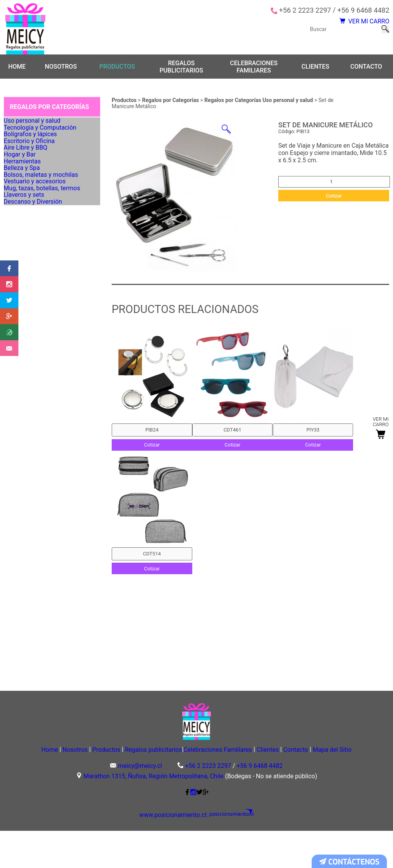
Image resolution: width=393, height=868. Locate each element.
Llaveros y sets (27, 302)
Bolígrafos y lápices (33, 158)
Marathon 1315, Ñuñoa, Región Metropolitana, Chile (154, 814)
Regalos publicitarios (182, 68)
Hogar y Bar (23, 206)
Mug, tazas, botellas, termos (43, 287)
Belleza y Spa (25, 238)
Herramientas (26, 222)
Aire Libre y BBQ (28, 190)
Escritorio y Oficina (32, 174)
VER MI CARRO (356, 25)
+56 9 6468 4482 (363, 10)
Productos (117, 68)
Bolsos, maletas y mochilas (42, 254)
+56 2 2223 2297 (305, 10)
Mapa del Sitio (196, 786)
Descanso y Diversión (35, 318)
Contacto (366, 68)
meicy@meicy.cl (140, 803)
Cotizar (334, 197)
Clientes (315, 68)
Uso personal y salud (34, 126)
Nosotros (61, 68)
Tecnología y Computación (41, 142)
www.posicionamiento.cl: (179, 853)
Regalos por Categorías (171, 101)
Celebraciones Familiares (254, 68)
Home (17, 68)
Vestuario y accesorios (36, 270)
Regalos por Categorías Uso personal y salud (259, 101)
